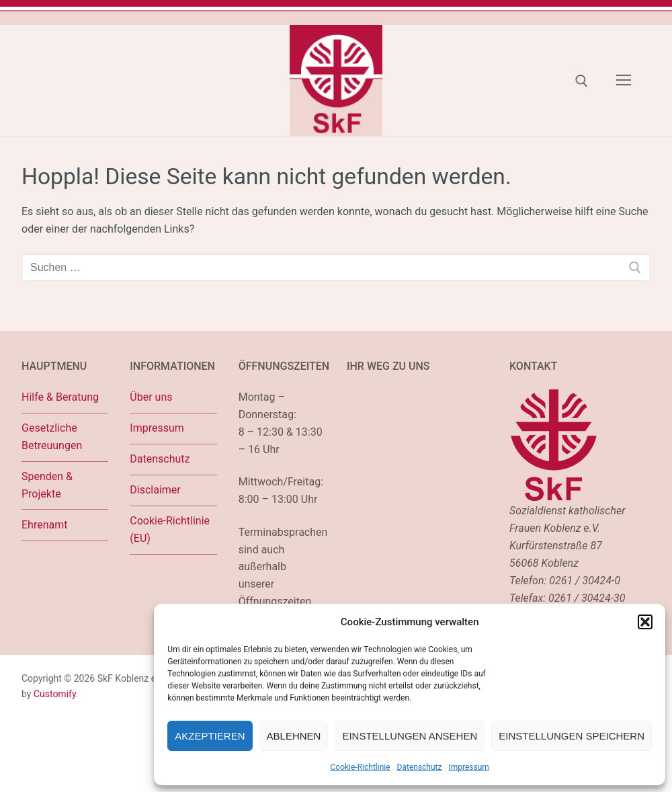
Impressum (468, 767)
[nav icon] (624, 80)
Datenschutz (420, 767)
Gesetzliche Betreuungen (52, 437)
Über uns (151, 397)
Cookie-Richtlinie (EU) (170, 529)
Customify (55, 694)
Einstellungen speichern (572, 736)
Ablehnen (294, 736)
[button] (645, 622)
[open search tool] (582, 81)
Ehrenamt (44, 525)
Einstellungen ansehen (410, 736)
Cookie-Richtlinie (361, 767)
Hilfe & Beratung (60, 397)
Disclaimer (155, 490)
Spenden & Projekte (47, 485)
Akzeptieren (210, 736)
